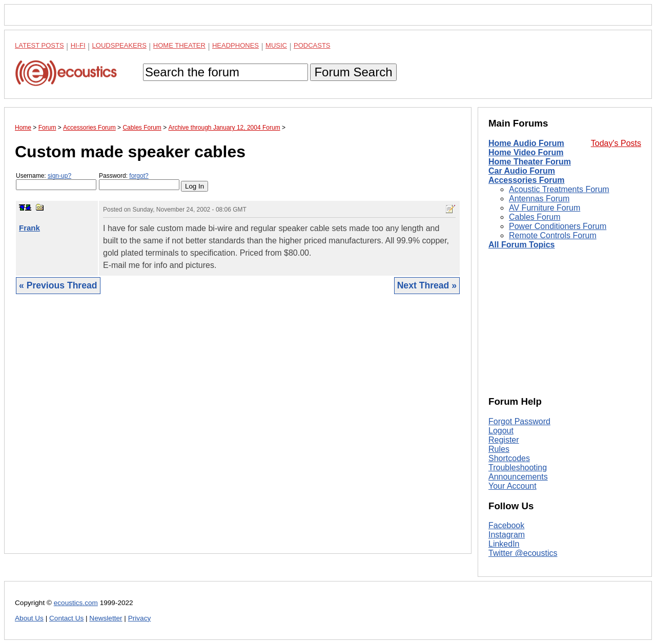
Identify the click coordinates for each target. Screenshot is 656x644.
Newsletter (106, 618)
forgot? (139, 176)
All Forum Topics (521, 245)
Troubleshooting (518, 468)
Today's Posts (616, 143)
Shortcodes (509, 458)
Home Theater (179, 45)
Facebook (506, 525)
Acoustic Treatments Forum (559, 189)
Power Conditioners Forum (558, 226)
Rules (499, 449)
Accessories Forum (527, 180)
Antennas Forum (539, 199)
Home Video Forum (526, 152)
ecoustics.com (76, 603)
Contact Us (66, 618)
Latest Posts (39, 45)
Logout (501, 431)
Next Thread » (427, 285)
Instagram (507, 535)
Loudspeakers (119, 45)
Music (276, 45)
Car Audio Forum (522, 171)
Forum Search (353, 72)
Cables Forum (535, 217)
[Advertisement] (238, 432)
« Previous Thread (58, 285)
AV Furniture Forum (545, 208)
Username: (56, 181)
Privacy (140, 618)
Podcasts (312, 45)
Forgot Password (519, 421)
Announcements (518, 477)
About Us (29, 618)
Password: (139, 181)
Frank (29, 228)
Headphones (235, 45)
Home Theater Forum (530, 162)
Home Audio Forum (526, 143)
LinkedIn (504, 544)
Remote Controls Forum (553, 235)
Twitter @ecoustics (523, 553)
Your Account (512, 486)
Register (504, 440)
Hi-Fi (78, 45)
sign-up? (59, 176)
